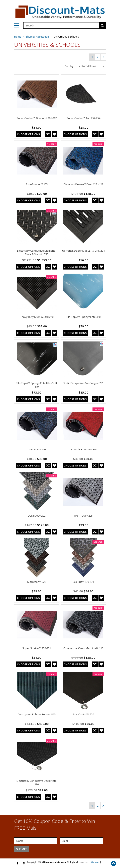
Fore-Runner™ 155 (37, 184)
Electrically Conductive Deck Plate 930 (37, 783)
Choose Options (28, 134)
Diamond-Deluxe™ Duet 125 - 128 (83, 184)
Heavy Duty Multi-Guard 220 (37, 317)
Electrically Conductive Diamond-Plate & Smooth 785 (37, 252)
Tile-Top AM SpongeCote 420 (83, 317)
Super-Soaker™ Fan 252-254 (83, 118)
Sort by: (69, 66)
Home (18, 37)
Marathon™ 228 (37, 582)
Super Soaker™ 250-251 (37, 648)
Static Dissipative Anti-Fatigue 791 (83, 383)
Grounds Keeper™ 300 (83, 449)
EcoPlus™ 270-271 (83, 582)
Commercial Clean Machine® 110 (83, 648)
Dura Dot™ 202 (37, 516)
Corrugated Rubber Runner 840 (37, 714)
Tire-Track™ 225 (83, 516)
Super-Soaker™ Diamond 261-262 (37, 118)
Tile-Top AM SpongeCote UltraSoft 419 (37, 385)
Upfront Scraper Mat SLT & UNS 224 (83, 251)
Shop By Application (37, 37)
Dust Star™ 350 (37, 449)
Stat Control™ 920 (83, 714)
